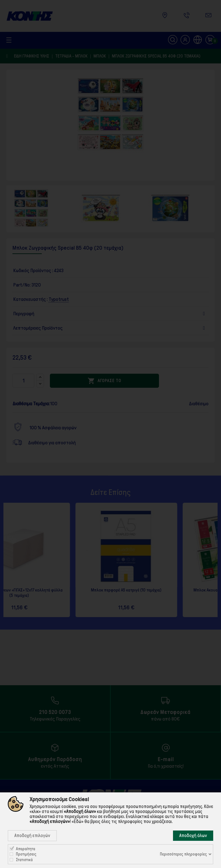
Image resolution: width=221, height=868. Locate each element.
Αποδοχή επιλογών (32, 836)
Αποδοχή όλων (193, 836)
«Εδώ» (78, 821)
